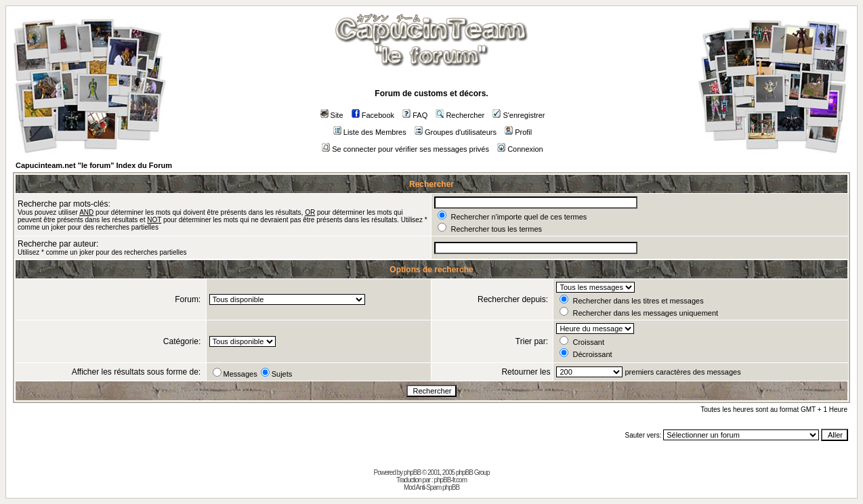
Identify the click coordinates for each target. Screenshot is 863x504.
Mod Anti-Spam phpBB (432, 487)
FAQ (415, 115)
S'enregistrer (519, 115)
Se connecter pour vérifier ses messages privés (405, 149)
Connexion (520, 149)
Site (332, 115)
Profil (518, 132)
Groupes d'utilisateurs (456, 132)
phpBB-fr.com (450, 480)
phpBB (412, 472)
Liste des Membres (370, 132)
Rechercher (460, 115)
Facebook (373, 115)
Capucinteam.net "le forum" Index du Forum (94, 165)
